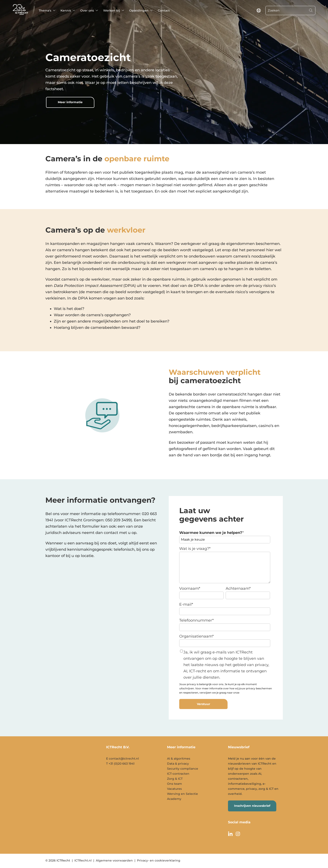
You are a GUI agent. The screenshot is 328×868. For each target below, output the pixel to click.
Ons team (175, 784)
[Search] (311, 10)
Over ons (87, 10)
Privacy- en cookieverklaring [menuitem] (159, 860)
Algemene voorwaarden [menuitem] (114, 860)
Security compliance (183, 769)
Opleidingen (139, 10)
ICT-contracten (178, 774)
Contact (164, 10)
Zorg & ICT (175, 779)
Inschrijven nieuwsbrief (252, 806)
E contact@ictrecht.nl (123, 759)
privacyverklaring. (251, 693)
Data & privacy (178, 764)
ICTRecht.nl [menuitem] (83, 860)
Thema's (45, 10)
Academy (174, 799)
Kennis (66, 10)
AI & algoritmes (179, 759)
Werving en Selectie (182, 794)
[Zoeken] (286, 10)
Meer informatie (70, 102)
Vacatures (174, 789)
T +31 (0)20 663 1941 (120, 764)
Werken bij (112, 10)
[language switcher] (259, 10)
